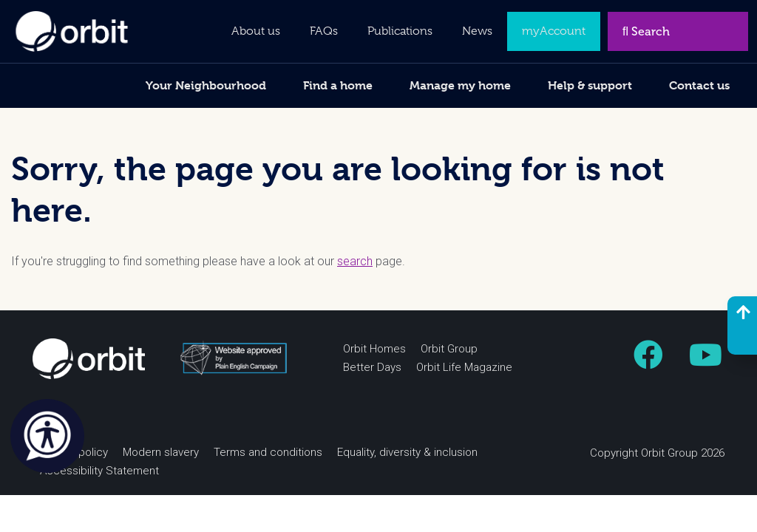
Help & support (590, 85)
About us (256, 31)
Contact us (699, 85)
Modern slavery (161, 453)
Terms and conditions (268, 453)
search (355, 262)
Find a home (338, 85)
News (477, 31)
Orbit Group (449, 349)
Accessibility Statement (99, 471)
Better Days (372, 368)
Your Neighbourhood (206, 85)
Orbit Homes (374, 349)
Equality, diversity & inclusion (407, 453)
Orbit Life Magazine (464, 368)
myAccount (554, 31)
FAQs (324, 31)
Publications (400, 31)
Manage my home (460, 85)
